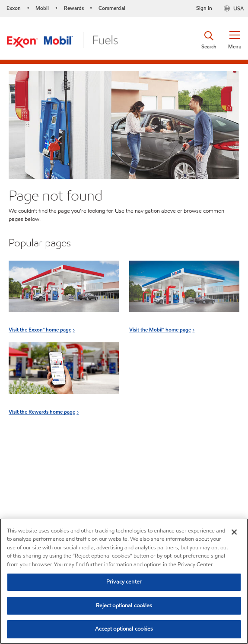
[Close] (234, 532)
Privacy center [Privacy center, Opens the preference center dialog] (124, 582)
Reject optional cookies (124, 606)
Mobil (42, 8)
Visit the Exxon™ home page (40, 330)
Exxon (14, 8)
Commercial (112, 8)
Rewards (74, 8)
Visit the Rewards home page (42, 412)
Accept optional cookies (124, 629)
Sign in (204, 8)
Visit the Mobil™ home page (160, 330)
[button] (235, 40)
